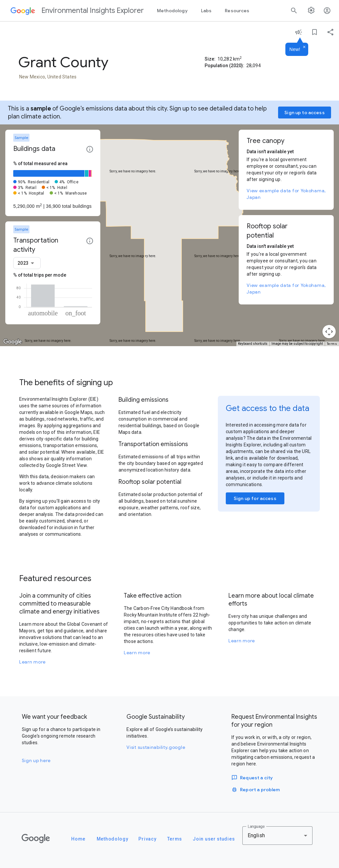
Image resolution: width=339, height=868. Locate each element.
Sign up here (36, 760)
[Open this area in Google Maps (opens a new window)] (13, 342)
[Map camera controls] (329, 332)
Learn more (32, 662)
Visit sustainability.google (156, 747)
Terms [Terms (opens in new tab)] (332, 344)
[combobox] (27, 263)
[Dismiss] (304, 47)
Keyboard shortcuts (253, 344)
